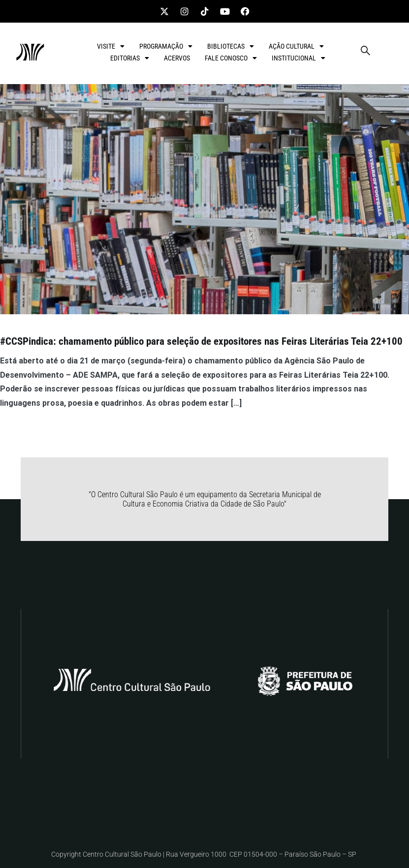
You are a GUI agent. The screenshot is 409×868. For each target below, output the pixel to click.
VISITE (111, 46)
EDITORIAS (130, 58)
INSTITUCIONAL (299, 58)
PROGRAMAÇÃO (166, 46)
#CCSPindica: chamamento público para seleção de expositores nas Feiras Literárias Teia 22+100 (201, 341)
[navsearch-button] (365, 52)
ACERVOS (177, 58)
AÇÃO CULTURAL (296, 46)
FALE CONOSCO (231, 58)
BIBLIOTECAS (231, 46)
